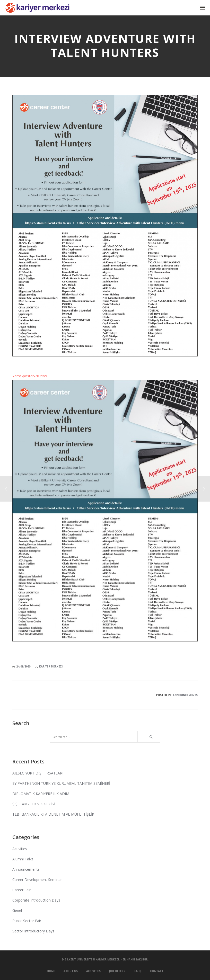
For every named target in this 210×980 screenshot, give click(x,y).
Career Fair (21, 890)
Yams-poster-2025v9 (30, 376)
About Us (71, 971)
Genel (17, 910)
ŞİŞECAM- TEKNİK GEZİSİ (34, 804)
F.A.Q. (138, 971)
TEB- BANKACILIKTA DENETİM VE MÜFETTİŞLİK (53, 814)
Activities (20, 849)
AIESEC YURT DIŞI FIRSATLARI (38, 773)
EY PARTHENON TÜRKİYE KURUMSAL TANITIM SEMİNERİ (61, 783)
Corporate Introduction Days (36, 900)
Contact (157, 971)
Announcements (185, 695)
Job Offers (117, 971)
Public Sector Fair (27, 921)
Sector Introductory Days (33, 931)
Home (51, 971)
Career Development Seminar (37, 880)
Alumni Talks (23, 859)
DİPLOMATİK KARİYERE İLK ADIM (41, 794)
